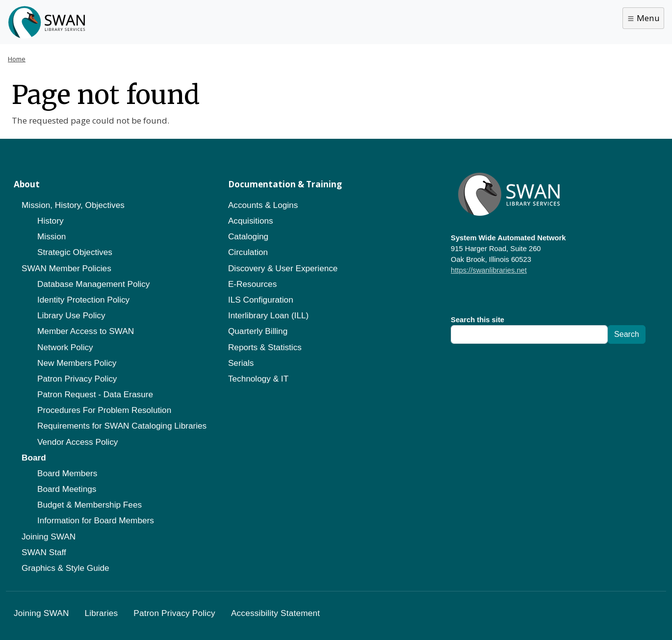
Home (17, 59)
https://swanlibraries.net (489, 270)
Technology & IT (258, 379)
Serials (241, 363)
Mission (52, 236)
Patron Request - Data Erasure (95, 394)
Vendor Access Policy (78, 442)
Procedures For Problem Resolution (104, 410)
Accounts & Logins (263, 205)
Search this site (478, 320)
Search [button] (646, 21)
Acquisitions (251, 221)
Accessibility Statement (275, 613)
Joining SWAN (49, 537)
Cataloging (248, 236)
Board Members (67, 473)
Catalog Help (246, 21)
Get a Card (179, 21)
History (50, 221)
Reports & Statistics (265, 347)
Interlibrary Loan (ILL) (268, 315)
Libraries (120, 21)
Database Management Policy (93, 284)
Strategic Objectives (75, 252)
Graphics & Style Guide (65, 568)
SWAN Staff (44, 552)
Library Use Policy (71, 315)
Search (627, 334)
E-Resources (252, 284)
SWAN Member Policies (66, 268)
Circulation (248, 252)
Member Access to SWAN (86, 331)
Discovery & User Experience (283, 268)
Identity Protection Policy (83, 300)
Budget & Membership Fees (90, 505)
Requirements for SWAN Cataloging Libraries (122, 426)
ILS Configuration (261, 300)
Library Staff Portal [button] (576, 22)
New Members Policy (77, 363)
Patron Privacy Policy (77, 379)
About (304, 21)
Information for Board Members (96, 520)
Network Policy (65, 347)
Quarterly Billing (258, 331)
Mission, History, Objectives (73, 205)
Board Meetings (67, 489)
